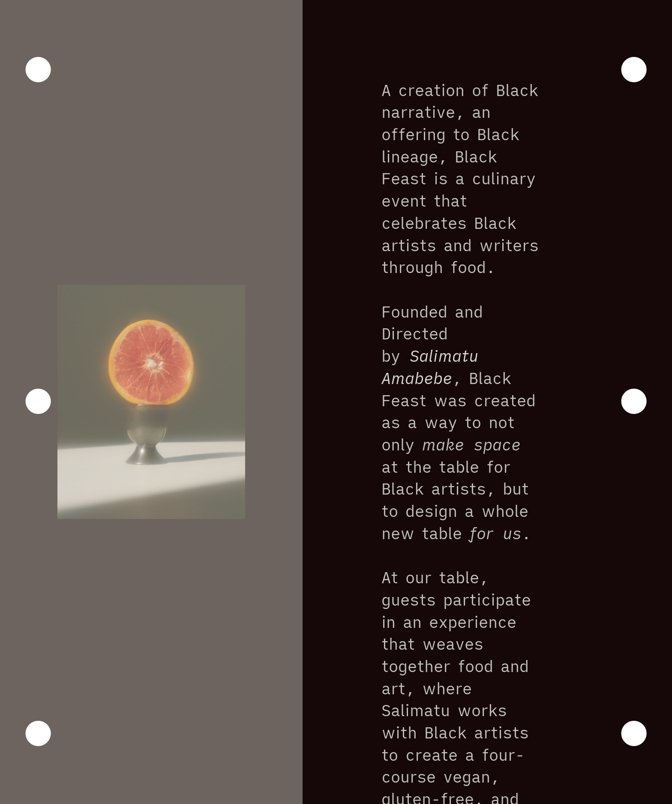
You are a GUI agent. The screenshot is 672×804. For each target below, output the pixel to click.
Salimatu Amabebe (430, 367)
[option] (151, 402)
